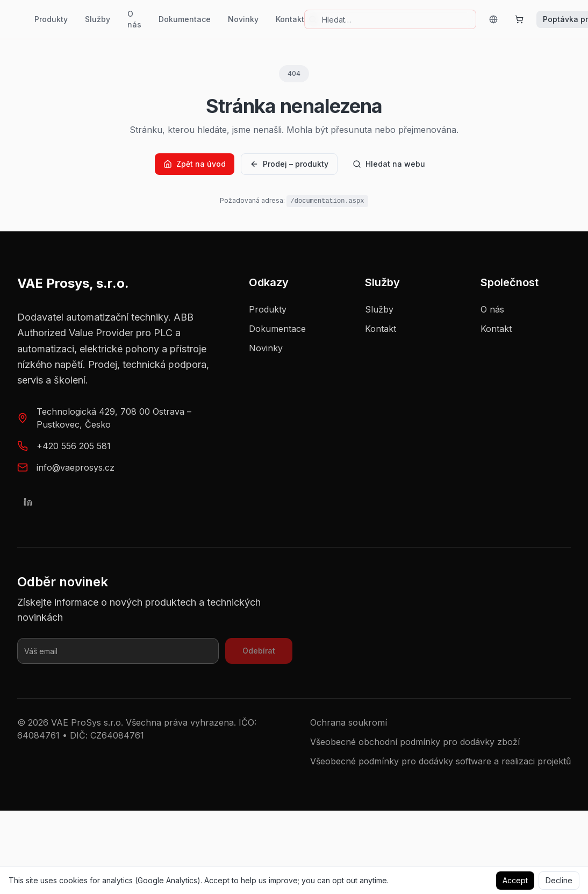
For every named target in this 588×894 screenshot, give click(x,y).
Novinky (243, 19)
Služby (98, 19)
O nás (134, 19)
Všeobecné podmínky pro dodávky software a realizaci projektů (440, 761)
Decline (559, 880)
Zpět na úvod (195, 164)
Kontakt (290, 19)
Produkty (51, 19)
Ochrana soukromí (349, 722)
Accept (515, 880)
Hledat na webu (389, 164)
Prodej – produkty (289, 164)
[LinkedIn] (28, 502)
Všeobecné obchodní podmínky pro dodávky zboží (415, 742)
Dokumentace (185, 19)
